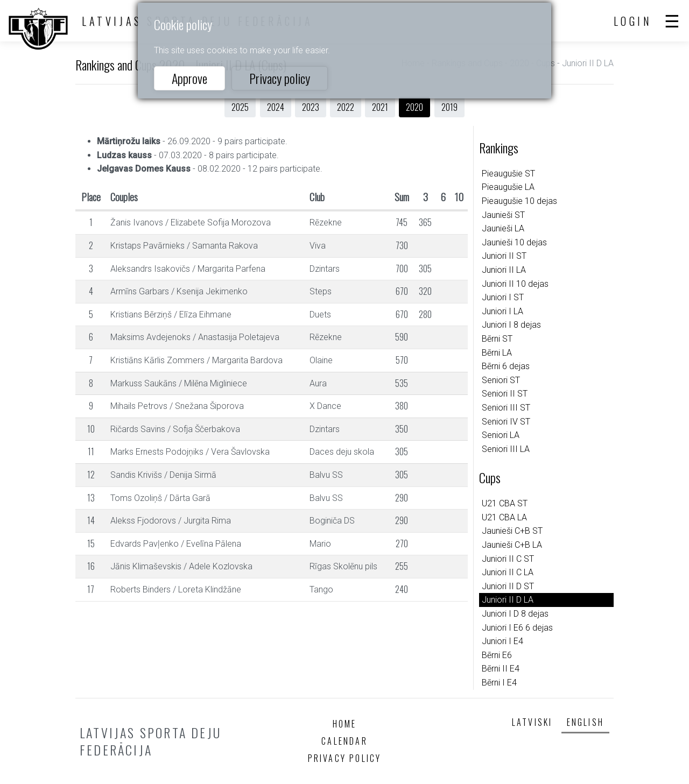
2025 (240, 107)
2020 (414, 107)
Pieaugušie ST (508, 174)
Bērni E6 (497, 655)
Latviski (532, 722)
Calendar (344, 741)
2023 (311, 107)
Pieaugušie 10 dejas (519, 201)
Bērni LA (497, 353)
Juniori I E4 (502, 641)
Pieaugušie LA (508, 187)
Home (345, 724)
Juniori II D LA (508, 600)
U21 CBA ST (505, 503)
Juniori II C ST (508, 559)
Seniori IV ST (506, 422)
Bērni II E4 (501, 669)
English (585, 722)
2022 (346, 107)
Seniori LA (501, 435)
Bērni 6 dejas (506, 366)
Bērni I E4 (499, 683)
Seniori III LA (506, 449)
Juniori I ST (503, 297)
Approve (189, 78)
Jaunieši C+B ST (512, 531)
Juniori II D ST (508, 586)
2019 (449, 107)
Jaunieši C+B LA (512, 545)
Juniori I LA (502, 311)
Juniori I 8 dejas (511, 325)
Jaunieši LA (503, 228)
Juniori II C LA (508, 572)
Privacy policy (280, 78)
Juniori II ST (504, 256)
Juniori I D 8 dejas (515, 614)
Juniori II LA (504, 270)
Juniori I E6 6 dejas (517, 628)
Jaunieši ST (503, 215)
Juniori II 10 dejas (515, 284)
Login (633, 21)
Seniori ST (501, 380)
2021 (380, 107)
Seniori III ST (506, 408)
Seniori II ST (505, 394)
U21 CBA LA (504, 517)
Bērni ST (497, 339)
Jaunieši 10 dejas (514, 242)
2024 (276, 107)
